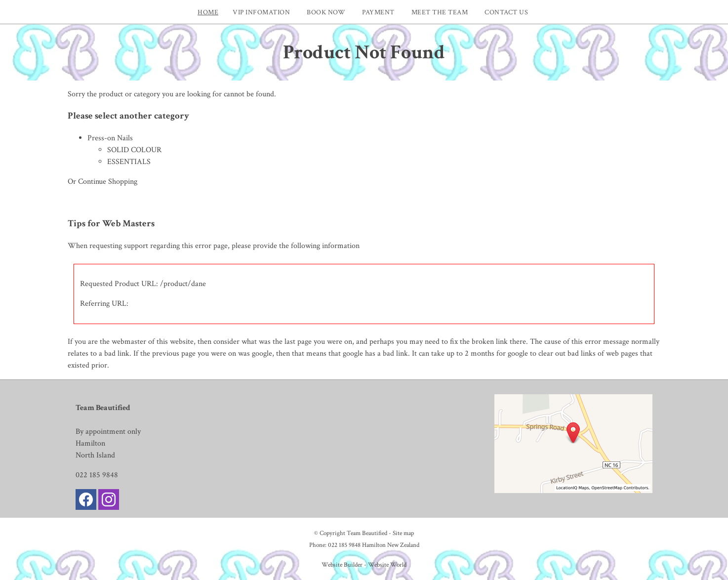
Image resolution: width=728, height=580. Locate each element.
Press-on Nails (110, 138)
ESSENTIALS (129, 162)
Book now (326, 12)
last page (298, 342)
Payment (378, 12)
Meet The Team (440, 12)
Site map (403, 533)
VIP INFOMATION (261, 12)
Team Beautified (367, 533)
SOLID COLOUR (134, 150)
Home (208, 12)
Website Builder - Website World (364, 565)
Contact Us (506, 12)
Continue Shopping (108, 182)
